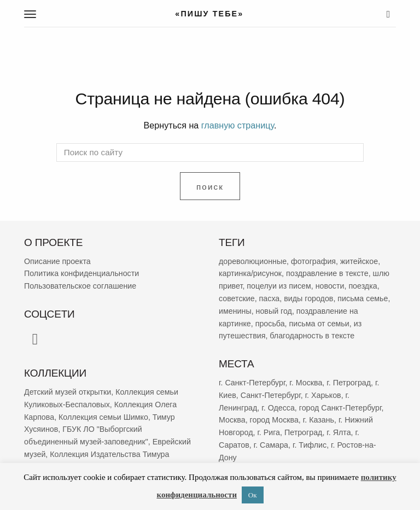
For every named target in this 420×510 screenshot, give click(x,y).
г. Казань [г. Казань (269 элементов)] (319, 420)
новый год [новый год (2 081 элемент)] (274, 311)
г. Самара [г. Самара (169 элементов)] (271, 445)
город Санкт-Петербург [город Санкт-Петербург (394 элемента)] (340, 408)
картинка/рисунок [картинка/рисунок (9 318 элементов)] (250, 274)
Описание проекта (57, 261)
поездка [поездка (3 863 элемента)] (363, 286)
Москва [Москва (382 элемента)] (232, 420)
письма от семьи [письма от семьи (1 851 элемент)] (319, 324)
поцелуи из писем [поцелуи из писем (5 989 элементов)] (279, 286)
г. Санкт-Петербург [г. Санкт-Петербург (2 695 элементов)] (252, 383)
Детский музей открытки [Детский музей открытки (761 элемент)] (68, 392)
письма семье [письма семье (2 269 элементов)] (363, 298)
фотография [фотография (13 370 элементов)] (313, 261)
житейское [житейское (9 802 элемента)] (359, 261)
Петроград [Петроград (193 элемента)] (303, 432)
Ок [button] (253, 495)
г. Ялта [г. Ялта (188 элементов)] (339, 432)
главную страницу (238, 125)
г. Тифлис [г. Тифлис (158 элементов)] (310, 445)
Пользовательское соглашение (80, 286)
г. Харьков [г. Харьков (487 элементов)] (323, 395)
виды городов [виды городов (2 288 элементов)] (308, 298)
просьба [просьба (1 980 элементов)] (270, 324)
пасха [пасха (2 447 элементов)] (270, 298)
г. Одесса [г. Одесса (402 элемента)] (278, 408)
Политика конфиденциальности (81, 274)
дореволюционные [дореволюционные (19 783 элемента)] (253, 261)
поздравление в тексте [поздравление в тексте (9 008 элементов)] (327, 274)
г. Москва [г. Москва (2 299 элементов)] (306, 383)
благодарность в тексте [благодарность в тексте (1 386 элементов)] (312, 336)
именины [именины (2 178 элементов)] (235, 311)
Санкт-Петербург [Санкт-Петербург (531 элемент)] (271, 395)
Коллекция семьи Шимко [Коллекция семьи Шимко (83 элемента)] (103, 417)
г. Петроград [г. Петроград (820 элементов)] (349, 383)
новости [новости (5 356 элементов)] (330, 286)
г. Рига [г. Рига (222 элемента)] (269, 432)
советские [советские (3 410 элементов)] (237, 298)
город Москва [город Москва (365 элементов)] (274, 420)
